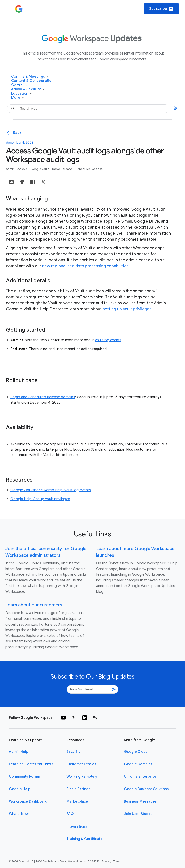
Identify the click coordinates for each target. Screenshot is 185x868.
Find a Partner (78, 789)
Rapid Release (63, 169)
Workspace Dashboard (28, 801)
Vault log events (108, 340)
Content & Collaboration (34, 81)
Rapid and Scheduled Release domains (43, 397)
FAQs (71, 814)
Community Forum (24, 777)
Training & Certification (86, 839)
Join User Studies (139, 814)
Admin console (17, 169)
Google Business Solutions (146, 789)
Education (21, 94)
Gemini (19, 85)
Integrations (77, 826)
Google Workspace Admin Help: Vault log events (51, 490)
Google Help (20, 789)
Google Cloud (136, 752)
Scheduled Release (89, 169)
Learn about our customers (34, 605)
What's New (19, 814)
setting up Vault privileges (127, 309)
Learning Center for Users (31, 764)
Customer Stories (81, 764)
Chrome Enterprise (140, 777)
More (17, 98)
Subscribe (161, 9)
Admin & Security (28, 89)
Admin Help (19, 752)
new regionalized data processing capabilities (85, 266)
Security (73, 752)
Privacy (106, 862)
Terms (117, 862)
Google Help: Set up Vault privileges (40, 499)
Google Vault (40, 169)
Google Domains (138, 764)
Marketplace (77, 801)
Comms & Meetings (30, 77)
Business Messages (140, 801)
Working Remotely (82, 777)
